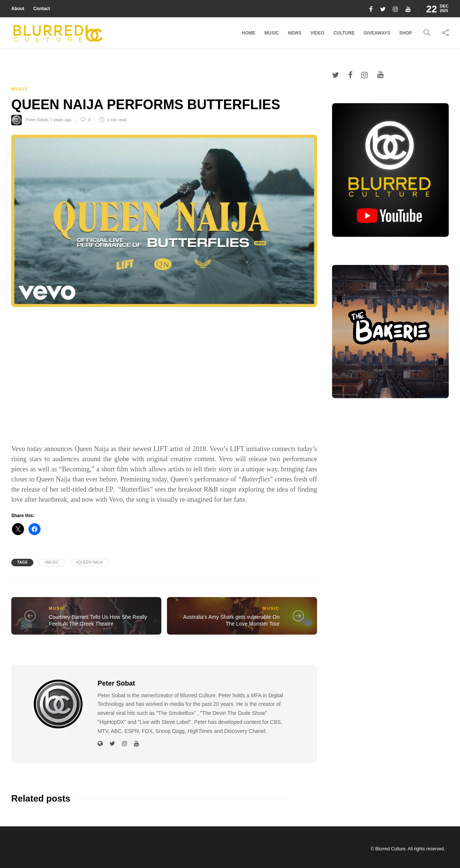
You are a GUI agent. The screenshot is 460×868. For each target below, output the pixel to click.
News (295, 33)
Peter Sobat (37, 120)
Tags (22, 562)
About (18, 9)
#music (52, 562)
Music (272, 33)
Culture (344, 33)
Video (317, 33)
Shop (406, 33)
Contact (42, 9)
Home (249, 33)
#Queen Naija (90, 562)
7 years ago (61, 120)
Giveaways (377, 33)
